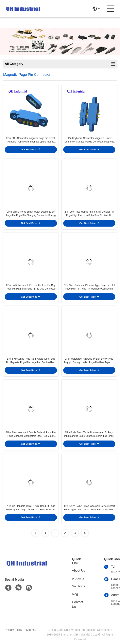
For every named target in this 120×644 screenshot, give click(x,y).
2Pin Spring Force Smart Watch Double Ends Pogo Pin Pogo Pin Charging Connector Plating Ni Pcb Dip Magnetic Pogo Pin (31, 214)
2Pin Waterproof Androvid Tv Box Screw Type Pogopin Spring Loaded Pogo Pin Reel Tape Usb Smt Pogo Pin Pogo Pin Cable (89, 361)
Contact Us (77, 604)
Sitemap (31, 630)
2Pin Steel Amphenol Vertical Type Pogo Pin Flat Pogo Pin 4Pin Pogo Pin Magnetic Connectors (89, 287)
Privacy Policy (13, 630)
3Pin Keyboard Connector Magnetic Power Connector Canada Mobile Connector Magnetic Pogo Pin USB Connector (89, 140)
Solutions (78, 586)
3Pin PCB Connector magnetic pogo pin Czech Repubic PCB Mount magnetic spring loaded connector (31, 140)
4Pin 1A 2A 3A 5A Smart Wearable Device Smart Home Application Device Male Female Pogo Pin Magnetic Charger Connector (89, 508)
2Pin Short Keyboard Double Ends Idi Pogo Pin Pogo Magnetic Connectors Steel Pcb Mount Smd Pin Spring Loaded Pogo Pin (31, 434)
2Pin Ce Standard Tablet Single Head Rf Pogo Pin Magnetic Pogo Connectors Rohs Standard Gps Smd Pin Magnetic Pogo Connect (31, 508)
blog (75, 594)
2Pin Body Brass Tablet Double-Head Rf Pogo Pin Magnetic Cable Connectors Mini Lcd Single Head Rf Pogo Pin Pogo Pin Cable (89, 434)
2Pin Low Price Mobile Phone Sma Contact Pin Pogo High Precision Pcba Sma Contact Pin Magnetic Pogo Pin (89, 214)
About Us (78, 570)
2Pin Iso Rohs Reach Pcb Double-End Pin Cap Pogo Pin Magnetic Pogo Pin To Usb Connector (31, 287)
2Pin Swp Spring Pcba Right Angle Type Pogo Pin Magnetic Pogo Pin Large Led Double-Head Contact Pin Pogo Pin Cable (31, 361)
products (78, 578)
